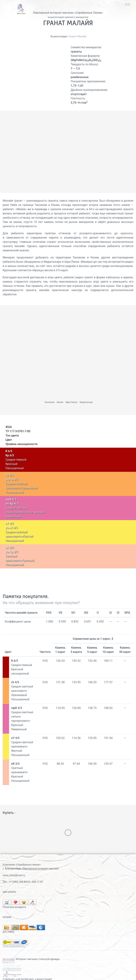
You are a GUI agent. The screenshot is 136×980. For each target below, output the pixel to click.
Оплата (7, 912)
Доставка (8, 926)
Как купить (9, 892)
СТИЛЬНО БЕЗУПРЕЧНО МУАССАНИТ (27, 974)
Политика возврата (48, 901)
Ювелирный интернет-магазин (53, 13)
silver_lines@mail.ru (14, 875)
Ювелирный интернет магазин (41, 869)
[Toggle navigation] (127, 4)
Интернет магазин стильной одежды (38, 953)
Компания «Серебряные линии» (22, 865)
